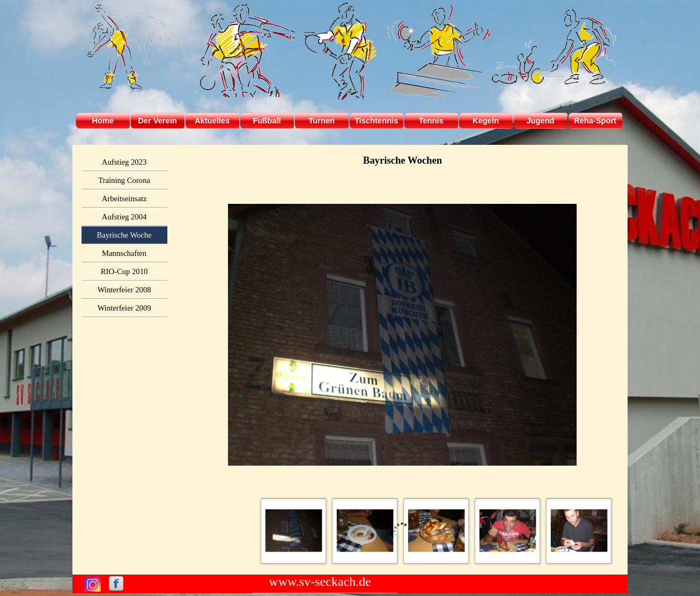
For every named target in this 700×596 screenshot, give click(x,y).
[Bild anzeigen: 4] (508, 531)
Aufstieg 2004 (124, 217)
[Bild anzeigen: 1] (294, 531)
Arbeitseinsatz (124, 198)
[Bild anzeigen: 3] (436, 531)
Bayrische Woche (124, 235)
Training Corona (124, 180)
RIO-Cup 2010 (124, 271)
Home (103, 121)
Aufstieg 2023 (124, 162)
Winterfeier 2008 (124, 290)
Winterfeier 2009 (124, 308)
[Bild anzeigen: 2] (365, 531)
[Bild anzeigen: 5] (579, 531)
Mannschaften (124, 253)
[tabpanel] (403, 160)
